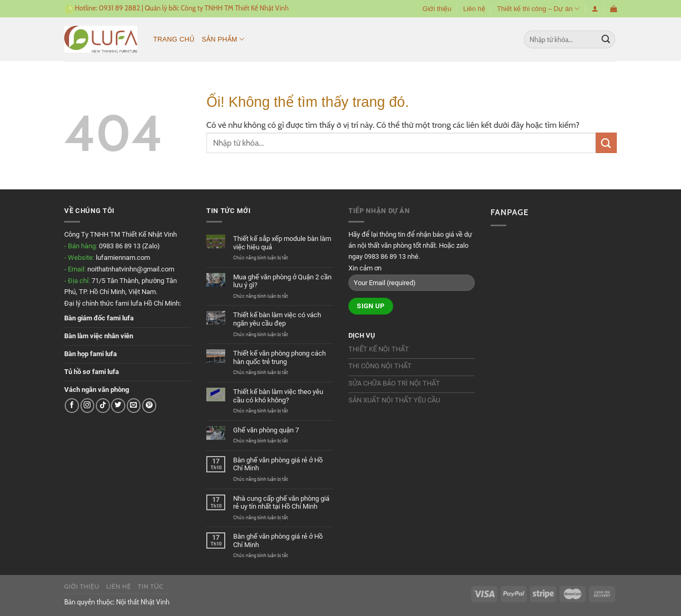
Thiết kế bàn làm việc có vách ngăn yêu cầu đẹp (277, 319)
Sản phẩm (223, 39)
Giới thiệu (437, 9)
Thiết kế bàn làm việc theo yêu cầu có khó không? (278, 396)
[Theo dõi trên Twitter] (118, 405)
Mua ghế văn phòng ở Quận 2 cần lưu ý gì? (282, 281)
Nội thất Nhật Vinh (143, 602)
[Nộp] (606, 39)
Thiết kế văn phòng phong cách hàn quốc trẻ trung (279, 357)
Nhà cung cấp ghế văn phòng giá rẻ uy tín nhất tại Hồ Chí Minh (281, 503)
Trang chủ (174, 39)
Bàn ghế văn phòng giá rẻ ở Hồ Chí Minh (278, 464)
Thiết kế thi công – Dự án (538, 9)
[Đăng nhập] (595, 9)
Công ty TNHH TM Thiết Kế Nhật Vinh (234, 8)
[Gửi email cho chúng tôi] (134, 405)
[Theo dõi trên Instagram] (88, 405)
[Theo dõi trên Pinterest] (149, 405)
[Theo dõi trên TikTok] (103, 405)
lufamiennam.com (123, 257)
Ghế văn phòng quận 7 (266, 430)
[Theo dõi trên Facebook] (72, 405)
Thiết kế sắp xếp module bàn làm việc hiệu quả (282, 243)
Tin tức (151, 586)
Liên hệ (474, 9)
